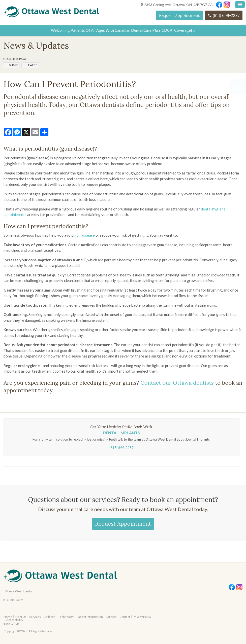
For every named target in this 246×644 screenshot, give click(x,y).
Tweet (33, 65)
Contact (125, 617)
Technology (66, 617)
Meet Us (21, 617)
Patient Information (90, 617)
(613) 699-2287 (226, 15)
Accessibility (15, 620)
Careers (111, 617)
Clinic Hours (15, 600)
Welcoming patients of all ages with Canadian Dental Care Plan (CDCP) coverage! (121, 30)
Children (50, 617)
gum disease (85, 235)
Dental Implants (121, 433)
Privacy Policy (142, 617)
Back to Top (11, 623)
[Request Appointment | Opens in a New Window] (219, 87)
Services (35, 617)
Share (14, 65)
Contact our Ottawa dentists (177, 383)
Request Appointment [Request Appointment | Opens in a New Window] (179, 15)
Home (8, 617)
